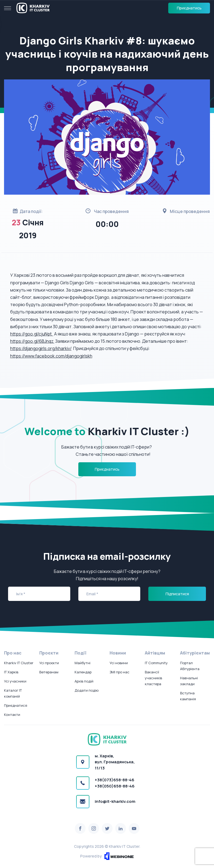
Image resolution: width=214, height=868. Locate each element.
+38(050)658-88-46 (115, 786)
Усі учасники (15, 681)
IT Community (156, 663)
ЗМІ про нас (120, 672)
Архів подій (84, 681)
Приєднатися (16, 705)
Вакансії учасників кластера (153, 678)
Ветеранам (49, 672)
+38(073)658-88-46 (115, 780)
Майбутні (83, 663)
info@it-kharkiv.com (115, 801)
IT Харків (11, 672)
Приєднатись (189, 8)
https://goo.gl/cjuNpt (32, 334)
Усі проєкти (49, 663)
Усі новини (119, 663)
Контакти (12, 715)
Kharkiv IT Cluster (19, 663)
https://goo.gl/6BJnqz (32, 341)
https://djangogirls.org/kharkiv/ (41, 348)
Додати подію (87, 690)
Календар (83, 672)
